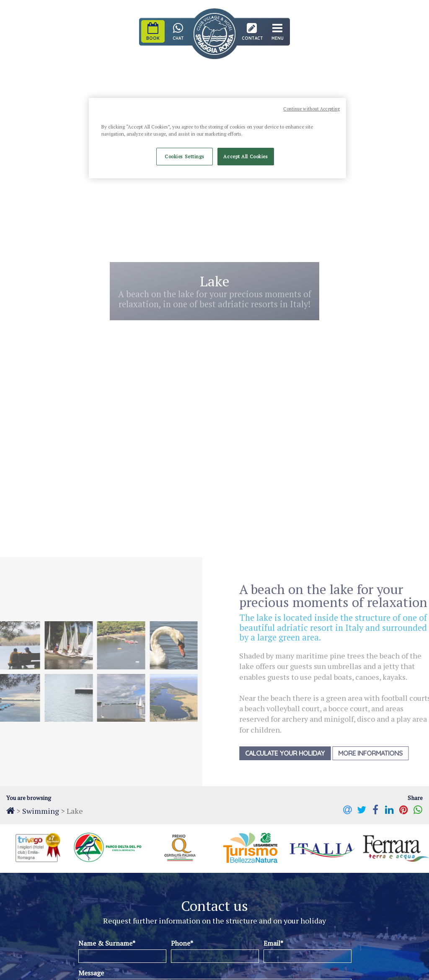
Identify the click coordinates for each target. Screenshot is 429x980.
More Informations (377, 753)
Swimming (41, 811)
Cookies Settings (184, 156)
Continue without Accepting (311, 109)
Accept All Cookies (246, 156)
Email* (273, 943)
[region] (217, 138)
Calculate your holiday (292, 753)
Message (91, 973)
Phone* (182, 943)
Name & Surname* (107, 943)
